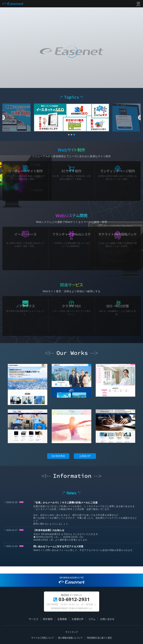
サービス (33, 619)
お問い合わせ (107, 619)
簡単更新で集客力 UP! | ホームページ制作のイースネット (71, 583)
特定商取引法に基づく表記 (99, 638)
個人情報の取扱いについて (70, 638)
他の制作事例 (58, 456)
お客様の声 (85, 456)
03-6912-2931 (72, 599)
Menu (138, 4)
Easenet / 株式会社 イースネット (13, 4)
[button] (4, 118)
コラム (92, 619)
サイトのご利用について (43, 638)
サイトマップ (72, 632)
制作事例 (48, 619)
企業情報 (62, 619)
